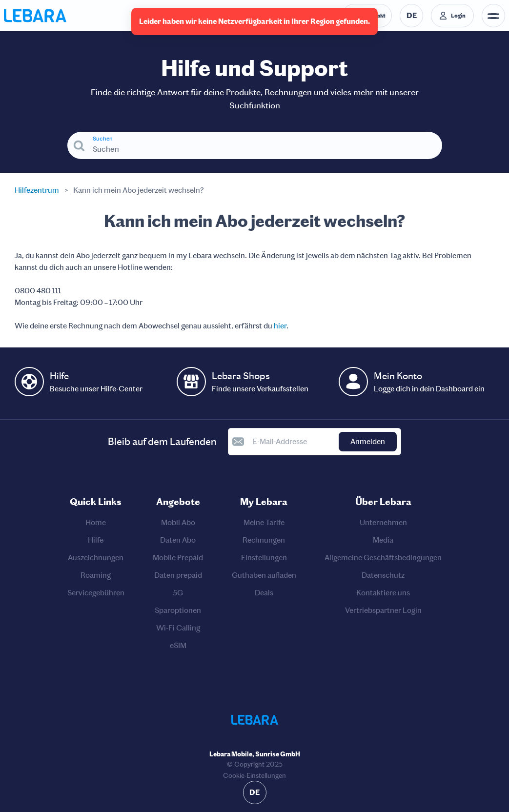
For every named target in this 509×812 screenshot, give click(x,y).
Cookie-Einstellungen (254, 776)
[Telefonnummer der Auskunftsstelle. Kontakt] (367, 16)
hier (280, 326)
